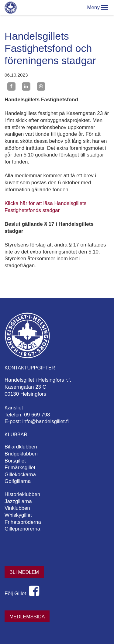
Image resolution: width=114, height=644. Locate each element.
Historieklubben (22, 494)
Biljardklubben (21, 447)
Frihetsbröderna (23, 522)
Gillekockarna (20, 475)
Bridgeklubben (21, 454)
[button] (105, 8)
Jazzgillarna (18, 501)
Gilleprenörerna (22, 529)
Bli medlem (24, 572)
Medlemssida (27, 617)
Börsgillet (15, 461)
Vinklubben (17, 508)
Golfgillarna (18, 481)
